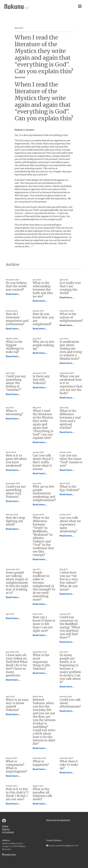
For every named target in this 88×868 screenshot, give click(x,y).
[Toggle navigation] (80, 6)
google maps (9, 854)
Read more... (13, 294)
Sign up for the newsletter (58, 820)
